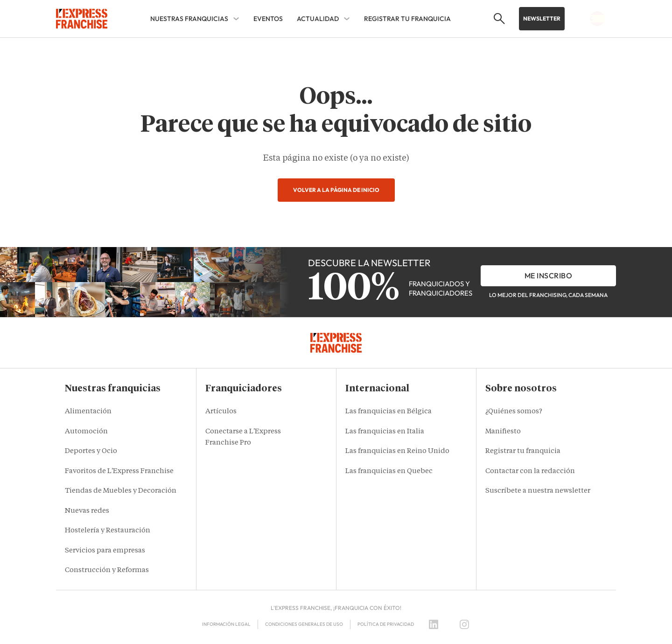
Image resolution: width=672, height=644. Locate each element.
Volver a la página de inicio (336, 190)
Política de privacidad (386, 624)
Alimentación (88, 412)
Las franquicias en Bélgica (388, 412)
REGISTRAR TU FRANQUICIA (407, 19)
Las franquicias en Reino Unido (397, 451)
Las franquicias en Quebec (389, 471)
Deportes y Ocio (91, 451)
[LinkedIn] (434, 624)
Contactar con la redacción (530, 471)
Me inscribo (549, 276)
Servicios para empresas (105, 551)
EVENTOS (268, 19)
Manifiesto (503, 432)
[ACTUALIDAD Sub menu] (347, 19)
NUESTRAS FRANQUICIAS (189, 19)
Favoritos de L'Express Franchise (119, 471)
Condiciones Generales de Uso (304, 624)
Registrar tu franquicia (523, 451)
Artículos (221, 412)
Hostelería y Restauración (108, 531)
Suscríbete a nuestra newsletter (538, 491)
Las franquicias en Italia (385, 432)
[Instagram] (464, 624)
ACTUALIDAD (318, 19)
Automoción (86, 432)
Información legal (226, 624)
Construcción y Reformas (107, 570)
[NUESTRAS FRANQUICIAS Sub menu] (236, 19)
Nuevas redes (87, 511)
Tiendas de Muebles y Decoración (121, 491)
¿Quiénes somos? (514, 412)
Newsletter (542, 18)
